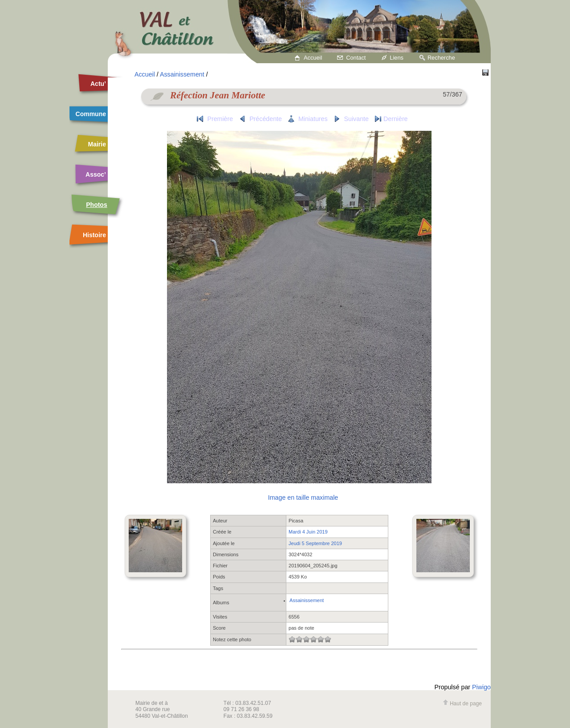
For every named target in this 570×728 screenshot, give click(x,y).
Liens (397, 58)
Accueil (313, 58)
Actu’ (98, 84)
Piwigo (481, 687)
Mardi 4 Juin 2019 (308, 532)
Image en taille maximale (303, 497)
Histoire (94, 235)
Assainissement (182, 74)
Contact (356, 58)
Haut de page (462, 704)
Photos (96, 205)
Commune (91, 114)
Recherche (441, 58)
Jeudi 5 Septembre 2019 (315, 543)
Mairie (97, 144)
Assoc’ (96, 174)
